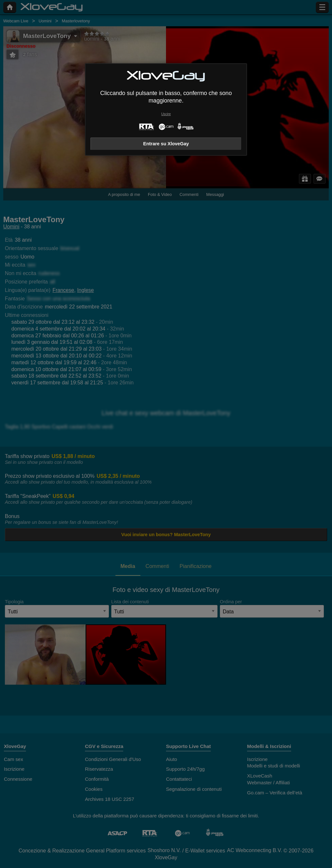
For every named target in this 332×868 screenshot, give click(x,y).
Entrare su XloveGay (166, 144)
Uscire (166, 114)
